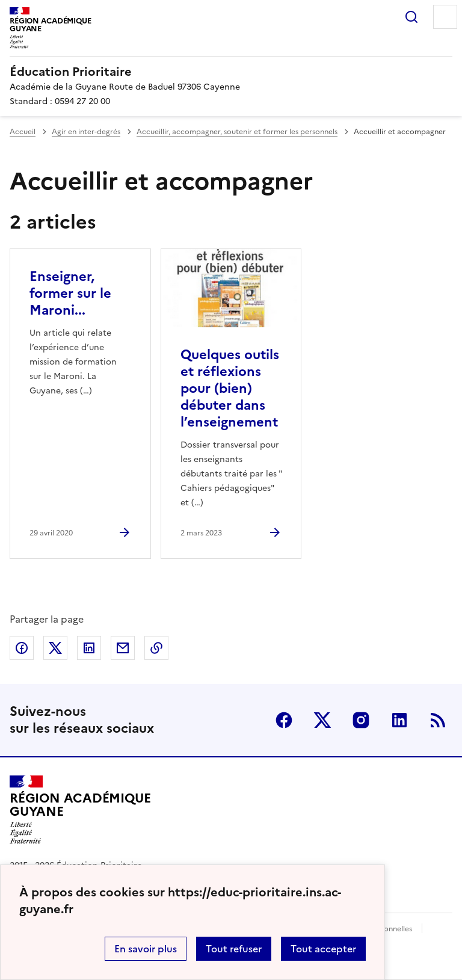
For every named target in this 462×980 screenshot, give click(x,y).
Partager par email (123, 648)
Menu (445, 17)
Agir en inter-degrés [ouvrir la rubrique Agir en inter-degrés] (86, 132)
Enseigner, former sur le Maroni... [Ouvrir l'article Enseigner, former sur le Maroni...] (70, 293)
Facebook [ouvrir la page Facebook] (284, 720)
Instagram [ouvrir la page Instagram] (361, 720)
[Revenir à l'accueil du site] (80, 810)
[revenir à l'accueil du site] (231, 72)
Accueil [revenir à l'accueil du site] (23, 132)
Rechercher (411, 17)
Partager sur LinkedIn (89, 648)
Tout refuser (234, 949)
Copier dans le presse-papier (156, 648)
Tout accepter (323, 949)
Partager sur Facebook (22, 648)
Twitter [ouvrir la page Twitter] (322, 720)
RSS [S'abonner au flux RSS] (438, 720)
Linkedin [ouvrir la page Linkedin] (399, 720)
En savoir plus (146, 949)
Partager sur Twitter (55, 648)
